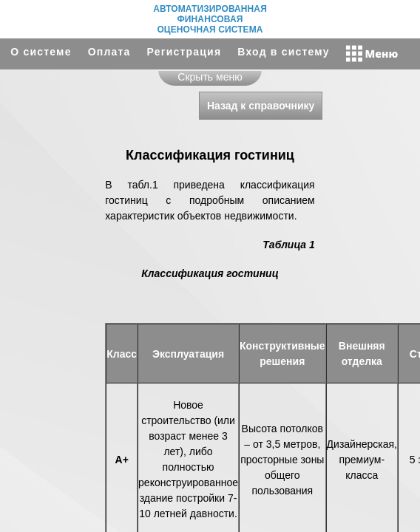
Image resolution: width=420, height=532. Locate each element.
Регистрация (184, 52)
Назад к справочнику (261, 106)
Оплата (109, 52)
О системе (41, 52)
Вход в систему (283, 52)
